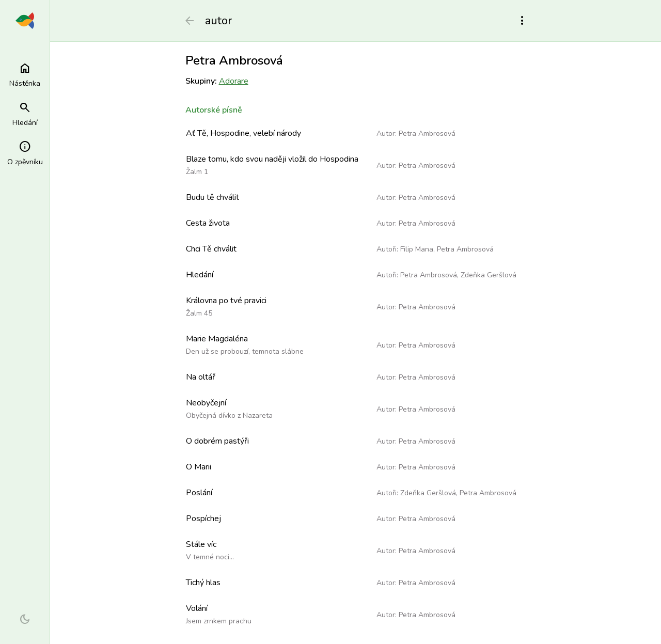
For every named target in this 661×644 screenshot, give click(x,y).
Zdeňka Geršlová (489, 275)
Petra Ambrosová (427, 133)
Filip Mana (417, 249)
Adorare (234, 81)
